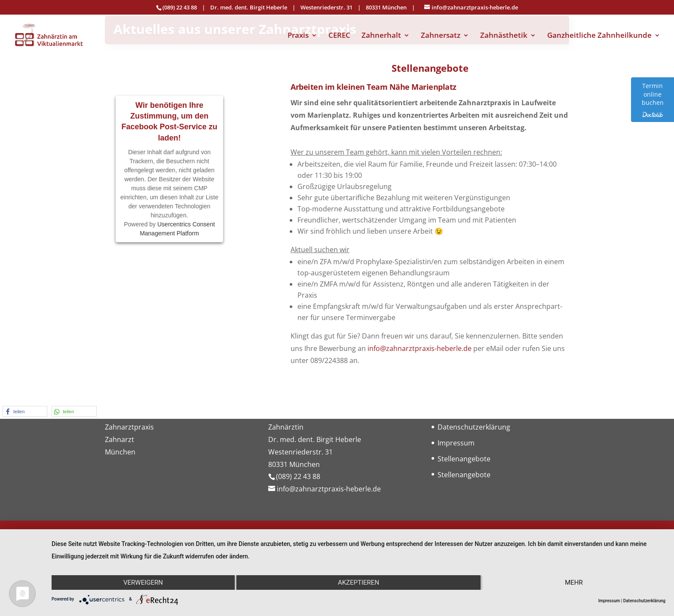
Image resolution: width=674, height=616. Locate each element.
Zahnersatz (441, 36)
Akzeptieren (358, 582)
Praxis (298, 36)
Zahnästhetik (504, 36)
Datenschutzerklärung (474, 427)
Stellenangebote (464, 459)
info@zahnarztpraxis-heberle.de (420, 348)
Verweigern (143, 582)
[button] (25, 411)
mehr (574, 582)
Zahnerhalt (381, 36)
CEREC (339, 36)
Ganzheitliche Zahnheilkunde (599, 36)
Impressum (456, 443)
